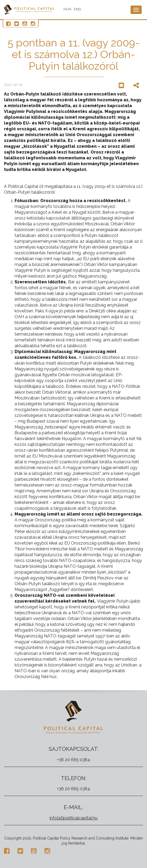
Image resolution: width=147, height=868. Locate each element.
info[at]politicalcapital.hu (73, 818)
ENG (77, 9)
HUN (67, 9)
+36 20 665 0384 (73, 760)
